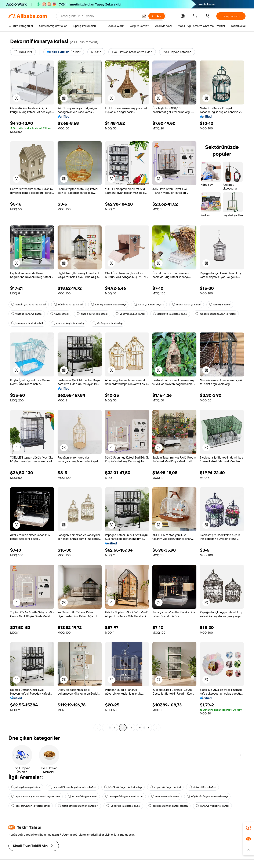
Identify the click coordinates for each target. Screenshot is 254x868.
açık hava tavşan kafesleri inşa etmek (36, 797)
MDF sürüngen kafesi (83, 797)
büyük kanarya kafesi (68, 305)
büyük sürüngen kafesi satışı (123, 787)
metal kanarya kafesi (187, 305)
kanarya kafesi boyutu (149, 305)
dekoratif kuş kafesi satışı (170, 314)
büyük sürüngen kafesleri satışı (207, 797)
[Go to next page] (157, 728)
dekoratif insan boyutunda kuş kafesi (72, 787)
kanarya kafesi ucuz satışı (108, 305)
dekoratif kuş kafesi (202, 787)
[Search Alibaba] (99, 16)
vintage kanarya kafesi (27, 314)
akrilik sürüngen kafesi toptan (168, 806)
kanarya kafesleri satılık (27, 323)
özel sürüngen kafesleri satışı (31, 806)
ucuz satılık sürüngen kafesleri (78, 806)
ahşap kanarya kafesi (26, 787)
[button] (144, 16)
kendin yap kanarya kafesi (29, 305)
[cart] (196, 17)
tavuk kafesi (59, 314)
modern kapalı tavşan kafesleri (216, 314)
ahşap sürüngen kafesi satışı (124, 797)
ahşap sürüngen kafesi (92, 314)
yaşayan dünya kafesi (130, 314)
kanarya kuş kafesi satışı (68, 323)
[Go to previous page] (97, 728)
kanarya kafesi (220, 305)
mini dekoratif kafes (165, 797)
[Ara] (157, 16)
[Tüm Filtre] (23, 52)
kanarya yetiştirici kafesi (212, 806)
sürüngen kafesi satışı (108, 323)
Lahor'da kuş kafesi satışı (123, 806)
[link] (248, 828)
